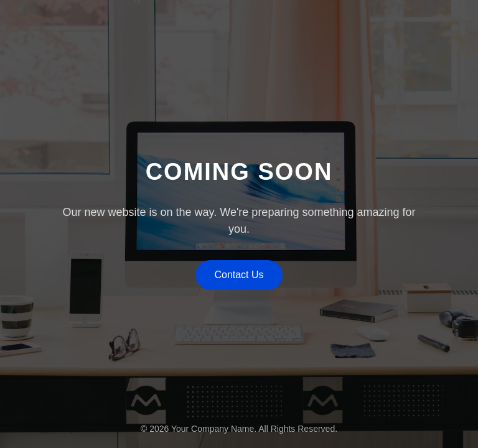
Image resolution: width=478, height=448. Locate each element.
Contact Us (239, 275)
